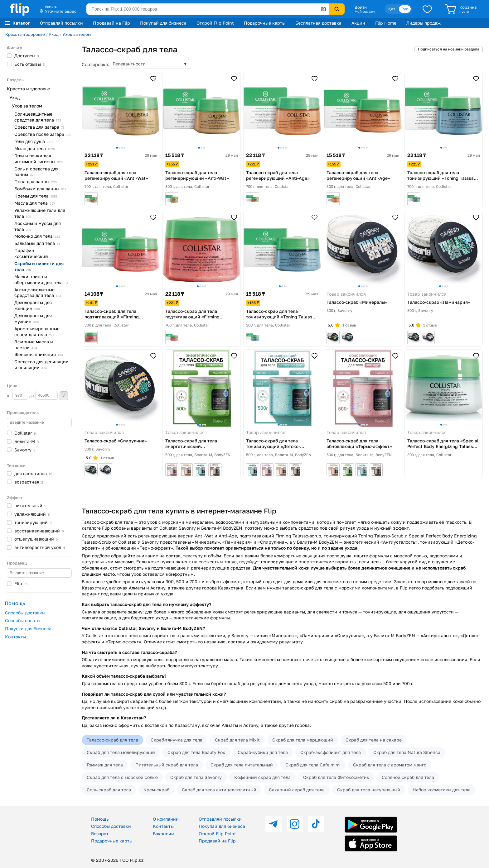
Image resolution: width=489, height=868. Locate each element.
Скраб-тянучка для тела (177, 740)
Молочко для (37, 236)
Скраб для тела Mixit (237, 740)
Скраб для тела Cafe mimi (313, 765)
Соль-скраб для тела (109, 790)
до (44, 395)
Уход (54, 34)
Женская (39, 354)
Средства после (43, 134)
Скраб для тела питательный (242, 765)
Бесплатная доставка (318, 23)
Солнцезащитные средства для (38, 117)
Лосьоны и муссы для (38, 226)
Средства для (39, 127)
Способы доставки (25, 613)
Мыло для (35, 148)
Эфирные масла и (34, 345)
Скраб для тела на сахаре (374, 740)
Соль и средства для (36, 172)
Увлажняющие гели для (40, 213)
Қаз (392, 9)
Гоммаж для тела (105, 765)
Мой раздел (365, 12)
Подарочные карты (265, 23)
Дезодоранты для (33, 305)
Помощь (100, 819)
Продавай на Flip (111, 23)
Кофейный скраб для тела (262, 777)
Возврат (100, 834)
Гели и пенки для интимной (39, 159)
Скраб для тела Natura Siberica (407, 752)
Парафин (33, 253)
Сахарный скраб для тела (297, 790)
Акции (358, 23)
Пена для (36, 181)
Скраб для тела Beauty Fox (196, 752)
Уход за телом (77, 34)
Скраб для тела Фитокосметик (336, 777)
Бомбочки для (40, 189)
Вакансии (163, 834)
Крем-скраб (156, 790)
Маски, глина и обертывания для (41, 279)
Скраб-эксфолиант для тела (331, 752)
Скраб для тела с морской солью (122, 777)
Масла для (35, 203)
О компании (166, 819)
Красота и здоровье (25, 34)
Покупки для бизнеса (28, 629)
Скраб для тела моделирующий (121, 752)
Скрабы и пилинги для (39, 266)
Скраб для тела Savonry (196, 777)
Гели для (34, 141)
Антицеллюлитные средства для (38, 293)
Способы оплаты (23, 620)
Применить (64, 396)
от (17, 395)
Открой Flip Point (215, 23)
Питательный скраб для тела (167, 765)
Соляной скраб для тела (408, 777)
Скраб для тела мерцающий (303, 740)
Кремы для (36, 196)
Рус (405, 9)
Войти (361, 7)
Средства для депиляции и (41, 365)
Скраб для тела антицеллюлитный (219, 790)
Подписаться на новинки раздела (449, 49)
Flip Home (386, 23)
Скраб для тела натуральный (369, 790)
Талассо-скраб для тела (112, 740)
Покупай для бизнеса (163, 23)
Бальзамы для (37, 243)
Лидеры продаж (424, 23)
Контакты (15, 637)
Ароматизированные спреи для (37, 331)
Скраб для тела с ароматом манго (390, 765)
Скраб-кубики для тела (263, 752)
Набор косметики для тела (442, 790)
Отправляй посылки (61, 23)
